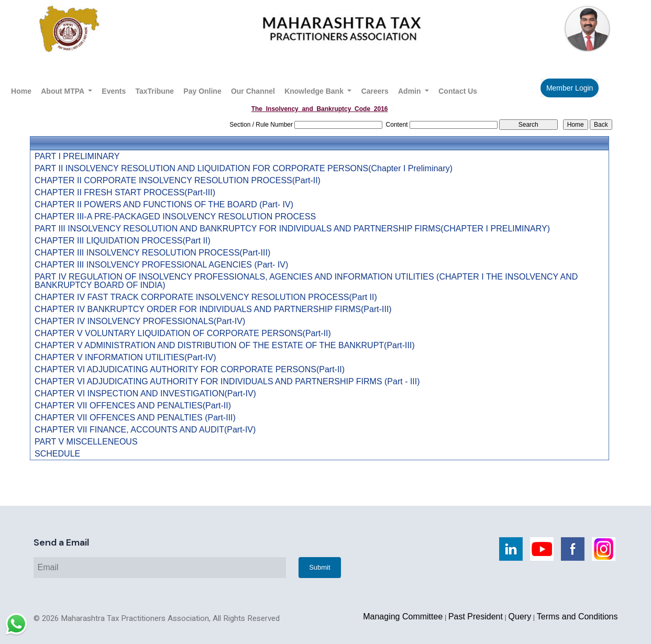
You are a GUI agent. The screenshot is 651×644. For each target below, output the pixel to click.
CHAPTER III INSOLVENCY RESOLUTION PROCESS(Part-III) (152, 253)
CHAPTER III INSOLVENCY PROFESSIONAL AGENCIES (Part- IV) (161, 265)
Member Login (570, 88)
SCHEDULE (57, 454)
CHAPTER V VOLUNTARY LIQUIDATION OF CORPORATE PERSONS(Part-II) (183, 334)
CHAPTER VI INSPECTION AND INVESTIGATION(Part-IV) (145, 394)
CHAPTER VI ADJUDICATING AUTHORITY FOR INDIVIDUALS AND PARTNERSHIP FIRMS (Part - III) (227, 382)
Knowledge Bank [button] (315, 91)
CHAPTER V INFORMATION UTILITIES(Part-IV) (125, 358)
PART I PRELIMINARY (77, 157)
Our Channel (253, 91)
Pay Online (202, 91)
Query (520, 617)
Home (21, 91)
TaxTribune (155, 91)
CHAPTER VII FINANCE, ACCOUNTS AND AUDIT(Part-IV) (145, 430)
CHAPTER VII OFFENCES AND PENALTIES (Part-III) (135, 418)
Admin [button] (410, 91)
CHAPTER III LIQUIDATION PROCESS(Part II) (123, 241)
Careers (375, 91)
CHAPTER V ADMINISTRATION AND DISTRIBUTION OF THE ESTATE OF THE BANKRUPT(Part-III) (225, 346)
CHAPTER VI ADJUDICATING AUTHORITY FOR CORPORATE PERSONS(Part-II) (190, 370)
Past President (476, 617)
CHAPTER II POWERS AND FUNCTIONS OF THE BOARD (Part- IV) (164, 205)
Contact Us (458, 91)
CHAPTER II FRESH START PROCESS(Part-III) (125, 193)
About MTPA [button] (63, 91)
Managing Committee (403, 617)
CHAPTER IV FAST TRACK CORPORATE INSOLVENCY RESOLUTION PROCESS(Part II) (206, 297)
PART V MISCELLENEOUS (86, 442)
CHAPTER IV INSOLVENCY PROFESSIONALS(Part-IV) (140, 321)
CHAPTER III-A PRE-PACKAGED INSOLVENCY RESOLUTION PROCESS (175, 217)
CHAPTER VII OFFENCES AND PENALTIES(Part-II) (133, 406)
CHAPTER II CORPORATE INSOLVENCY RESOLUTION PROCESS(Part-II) (178, 181)
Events (114, 91)
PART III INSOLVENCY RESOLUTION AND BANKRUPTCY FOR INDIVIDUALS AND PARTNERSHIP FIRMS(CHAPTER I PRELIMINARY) (292, 229)
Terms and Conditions (577, 617)
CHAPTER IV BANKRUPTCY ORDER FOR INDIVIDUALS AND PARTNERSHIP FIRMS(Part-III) (213, 309)
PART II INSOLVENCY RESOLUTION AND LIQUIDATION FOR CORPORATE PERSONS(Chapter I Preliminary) (244, 169)
